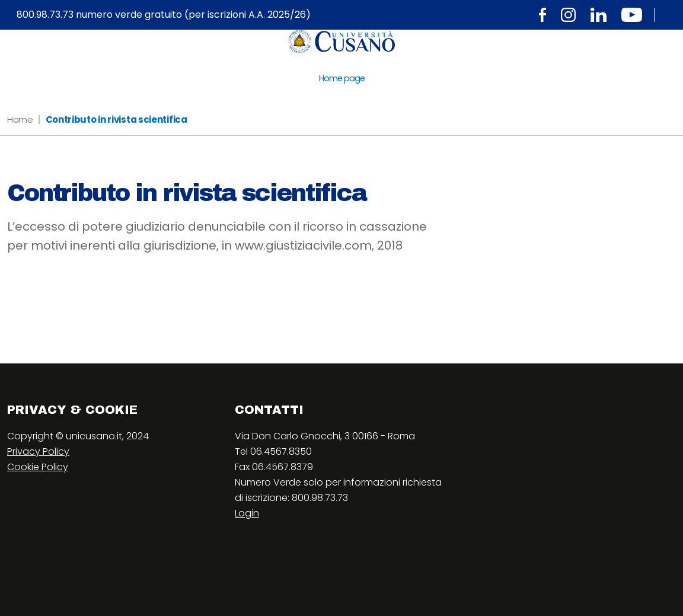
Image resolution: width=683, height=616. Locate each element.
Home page (342, 78)
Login (247, 513)
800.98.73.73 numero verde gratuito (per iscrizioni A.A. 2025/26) (164, 15)
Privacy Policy (38, 451)
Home (20, 119)
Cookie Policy (38, 467)
